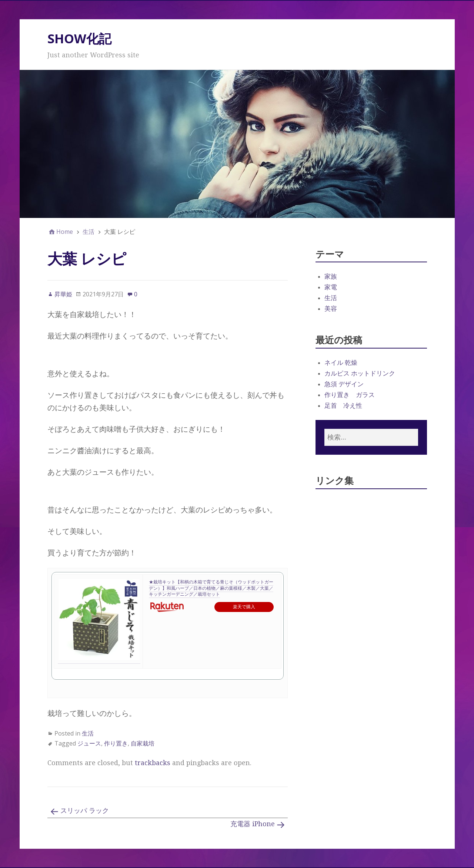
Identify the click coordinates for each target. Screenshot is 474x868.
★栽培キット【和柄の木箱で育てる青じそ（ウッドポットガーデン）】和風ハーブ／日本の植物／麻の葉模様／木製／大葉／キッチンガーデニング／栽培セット (211, 588)
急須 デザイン (344, 384)
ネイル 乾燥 (341, 363)
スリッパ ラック (85, 810)
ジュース (89, 743)
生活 (88, 733)
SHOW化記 (79, 38)
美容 (331, 309)
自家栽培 (143, 743)
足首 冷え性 (343, 406)
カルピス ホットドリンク (360, 373)
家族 (331, 276)
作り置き (116, 743)
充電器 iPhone (253, 824)
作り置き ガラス (350, 395)
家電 (331, 287)
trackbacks (153, 763)
